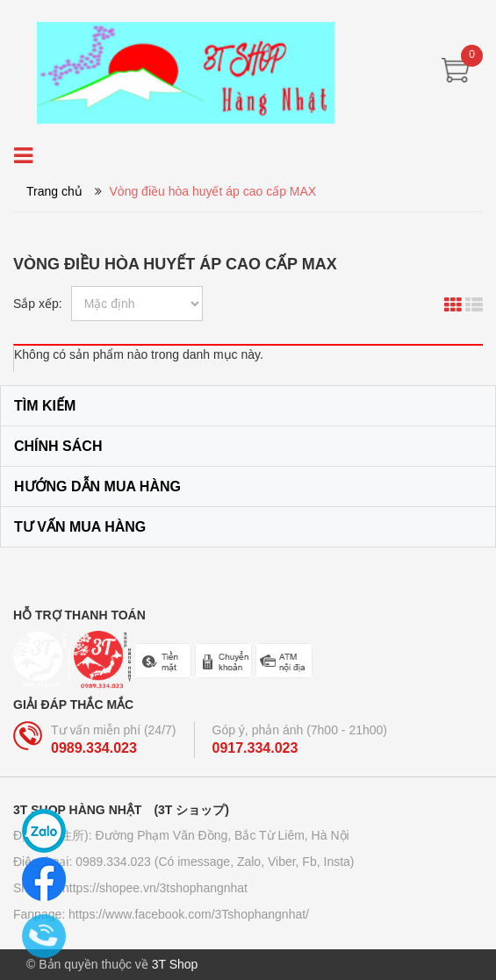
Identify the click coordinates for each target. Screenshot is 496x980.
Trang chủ (54, 191)
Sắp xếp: (38, 304)
